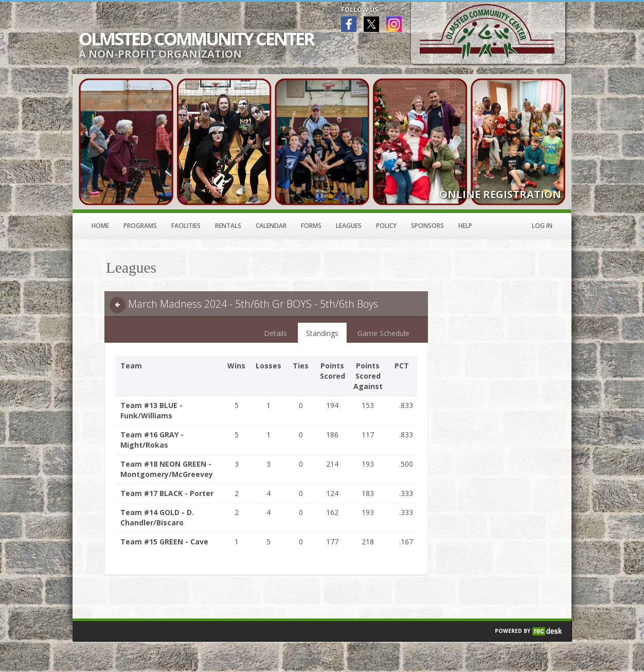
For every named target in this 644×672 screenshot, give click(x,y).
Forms (311, 226)
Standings (322, 333)
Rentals (228, 226)
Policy (386, 226)
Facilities (186, 226)
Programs (140, 226)
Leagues (349, 226)
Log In (542, 226)
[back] (118, 305)
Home (100, 226)
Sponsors (427, 226)
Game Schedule (383, 333)
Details (275, 333)
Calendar (271, 226)
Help (465, 226)
